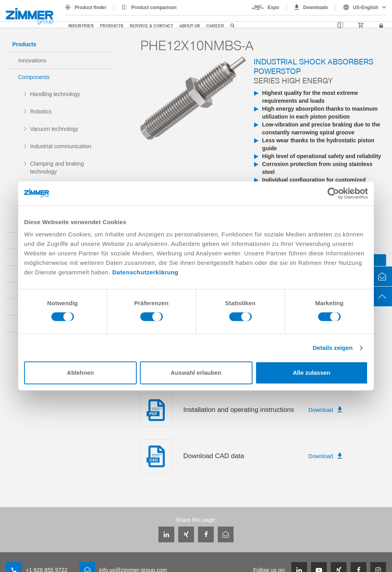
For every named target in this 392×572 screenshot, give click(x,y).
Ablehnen (80, 373)
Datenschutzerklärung (145, 272)
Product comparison (154, 8)
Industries (81, 25)
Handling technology (55, 94)
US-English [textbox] (366, 8)
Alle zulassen (312, 373)
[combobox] (361, 8)
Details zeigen (333, 348)
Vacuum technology (54, 129)
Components (34, 77)
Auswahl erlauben (196, 373)
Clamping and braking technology (57, 168)
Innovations (32, 60)
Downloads (316, 8)
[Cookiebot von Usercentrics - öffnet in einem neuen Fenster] (333, 193)
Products (112, 25)
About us (190, 25)
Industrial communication (61, 146)
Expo (273, 8)
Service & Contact (151, 25)
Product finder (90, 8)
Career (215, 25)
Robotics (41, 111)
